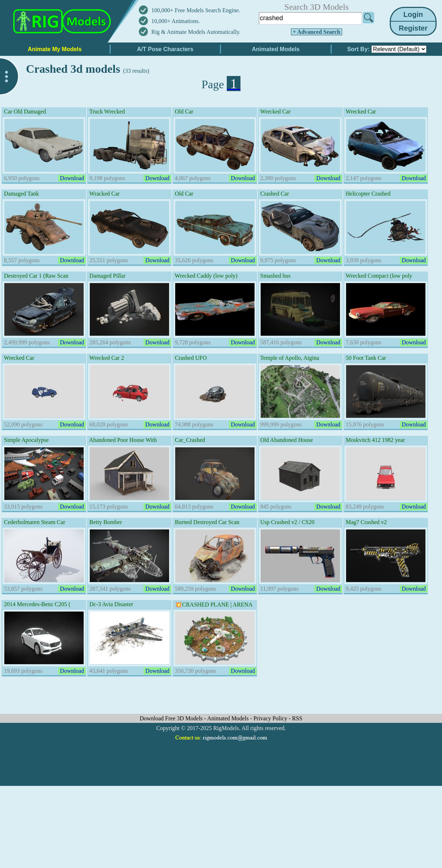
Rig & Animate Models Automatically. (196, 32)
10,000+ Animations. (176, 21)
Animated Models (229, 718)
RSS (297, 718)
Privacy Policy (271, 718)
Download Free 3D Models (172, 718)
